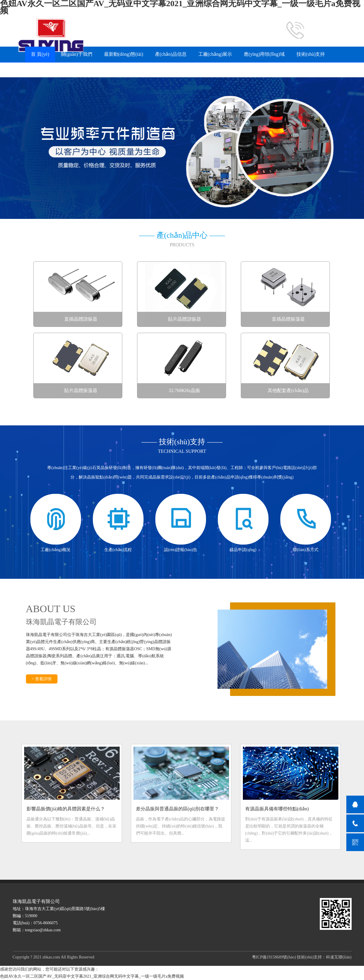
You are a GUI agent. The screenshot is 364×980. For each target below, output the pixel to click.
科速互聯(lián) (339, 957)
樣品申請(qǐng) (98, 69)
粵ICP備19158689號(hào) (274, 957)
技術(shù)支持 (311, 54)
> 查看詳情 (42, 679)
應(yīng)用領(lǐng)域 (264, 54)
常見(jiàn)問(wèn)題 (51, 69)
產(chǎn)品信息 (171, 54)
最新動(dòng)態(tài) (124, 54)
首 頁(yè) (40, 54)
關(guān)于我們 (77, 54)
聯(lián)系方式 (140, 69)
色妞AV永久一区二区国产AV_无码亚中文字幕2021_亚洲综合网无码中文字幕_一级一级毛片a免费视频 (92, 976)
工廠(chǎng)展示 (215, 54)
